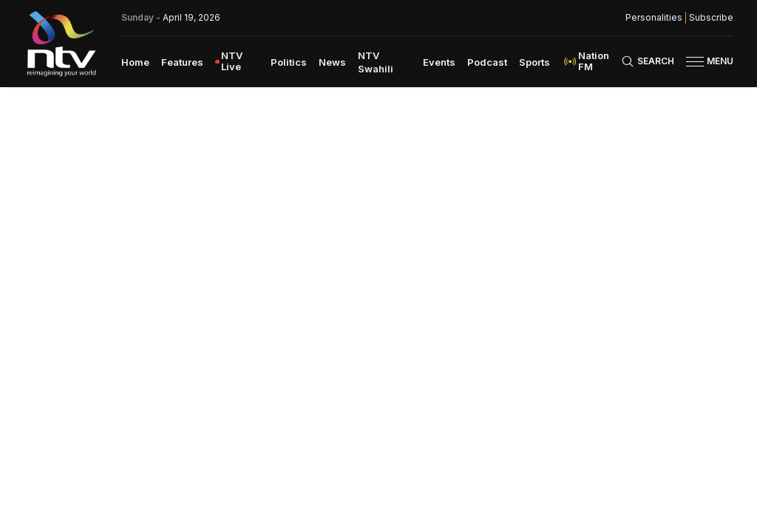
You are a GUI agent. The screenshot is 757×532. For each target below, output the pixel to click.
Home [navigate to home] (135, 62)
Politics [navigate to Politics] (289, 62)
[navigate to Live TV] (237, 61)
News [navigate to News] (332, 62)
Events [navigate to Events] (439, 62)
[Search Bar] (648, 61)
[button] (704, 62)
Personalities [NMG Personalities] (654, 18)
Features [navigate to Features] (182, 62)
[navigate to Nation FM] (591, 61)
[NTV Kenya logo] (61, 44)
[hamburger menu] (695, 62)
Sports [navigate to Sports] (534, 62)
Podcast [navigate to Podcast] (487, 62)
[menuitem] (135, 61)
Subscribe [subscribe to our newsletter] (711, 18)
